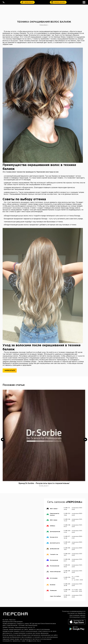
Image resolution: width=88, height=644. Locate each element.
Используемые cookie (77, 617)
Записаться (10, 371)
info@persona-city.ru (33, 641)
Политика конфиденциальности (74, 611)
